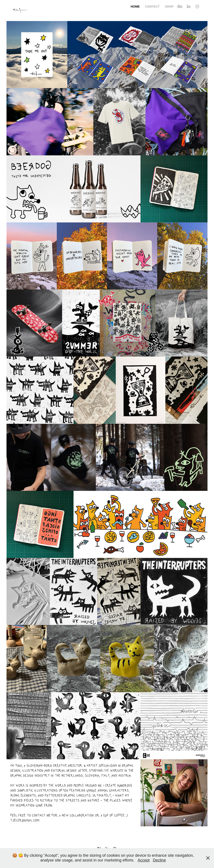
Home (135, 7)
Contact (152, 7)
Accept (144, 860)
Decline (159, 860)
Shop (169, 7)
